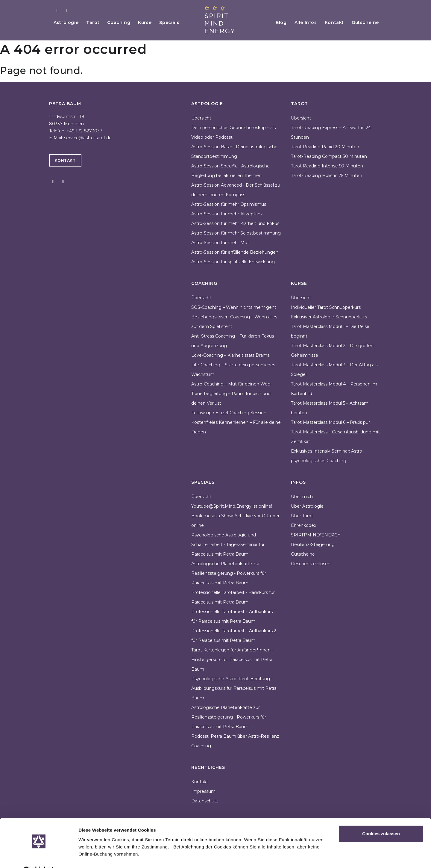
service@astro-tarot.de (88, 138)
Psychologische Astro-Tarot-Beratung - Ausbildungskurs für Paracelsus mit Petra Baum (234, 688)
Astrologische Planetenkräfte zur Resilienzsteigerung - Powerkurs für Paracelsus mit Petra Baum (229, 573)
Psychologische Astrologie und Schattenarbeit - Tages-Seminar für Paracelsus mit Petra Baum (228, 545)
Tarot (95, 22)
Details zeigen (94, 856)
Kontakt (333, 22)
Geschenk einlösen (311, 564)
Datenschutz (205, 801)
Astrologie (67, 22)
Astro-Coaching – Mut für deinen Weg (231, 384)
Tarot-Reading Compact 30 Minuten (329, 156)
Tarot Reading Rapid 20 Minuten (325, 147)
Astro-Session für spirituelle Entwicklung (233, 262)
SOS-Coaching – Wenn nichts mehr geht (234, 307)
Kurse (149, 22)
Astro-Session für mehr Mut (220, 243)
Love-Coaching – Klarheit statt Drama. (231, 355)
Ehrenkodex (303, 525)
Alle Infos (303, 22)
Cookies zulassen (381, 819)
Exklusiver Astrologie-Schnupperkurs (329, 317)
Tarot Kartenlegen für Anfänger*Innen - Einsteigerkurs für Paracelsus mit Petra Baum (232, 660)
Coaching (122, 22)
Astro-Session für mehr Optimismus (229, 204)
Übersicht (201, 118)
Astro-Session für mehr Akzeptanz (227, 214)
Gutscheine (365, 22)
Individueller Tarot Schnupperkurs (326, 307)
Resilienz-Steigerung (313, 545)
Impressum (203, 791)
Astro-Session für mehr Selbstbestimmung (236, 233)
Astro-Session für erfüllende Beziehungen (235, 252)
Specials (175, 22)
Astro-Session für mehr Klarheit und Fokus (235, 223)
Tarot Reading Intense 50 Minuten (327, 166)
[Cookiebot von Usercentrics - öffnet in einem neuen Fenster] (39, 856)
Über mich (302, 497)
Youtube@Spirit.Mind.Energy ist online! (232, 506)
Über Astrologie (307, 506)
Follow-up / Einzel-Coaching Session (229, 413)
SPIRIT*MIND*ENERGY (316, 535)
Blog (277, 22)
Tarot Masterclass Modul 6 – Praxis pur (330, 422)
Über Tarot (302, 516)
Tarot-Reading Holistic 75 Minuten (327, 176)
